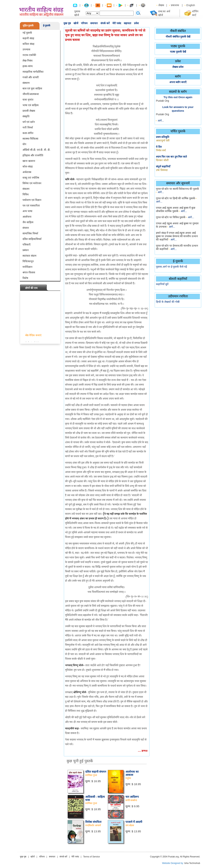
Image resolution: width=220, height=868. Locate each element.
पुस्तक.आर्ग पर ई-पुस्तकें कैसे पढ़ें (172, 267)
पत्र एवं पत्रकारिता (31, 206)
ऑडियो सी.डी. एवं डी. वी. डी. (36, 150)
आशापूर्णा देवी (163, 140)
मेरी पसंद (117, 23)
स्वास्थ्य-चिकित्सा (30, 139)
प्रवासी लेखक (29, 111)
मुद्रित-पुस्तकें (28, 26)
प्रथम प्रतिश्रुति (163, 137)
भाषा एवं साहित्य (31, 105)
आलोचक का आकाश (132, 773)
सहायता (127, 23)
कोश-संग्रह (28, 167)
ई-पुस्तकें (47, 26)
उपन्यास (26, 49)
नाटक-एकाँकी (29, 55)
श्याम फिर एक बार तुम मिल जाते (171, 157)
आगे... (161, 121)
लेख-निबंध (28, 61)
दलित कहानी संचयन (96, 772)
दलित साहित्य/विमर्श (32, 239)
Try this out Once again (178, 97)
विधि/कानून (28, 261)
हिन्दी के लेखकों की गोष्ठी (168, 302)
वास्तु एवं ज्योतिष (31, 178)
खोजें (76, 23)
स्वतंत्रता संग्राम (29, 256)
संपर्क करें (105, 23)
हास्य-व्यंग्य (28, 66)
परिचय (84, 23)
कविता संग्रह (28, 44)
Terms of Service (91, 857)
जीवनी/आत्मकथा (31, 94)
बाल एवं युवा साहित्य (32, 88)
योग (24, 144)
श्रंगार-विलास (29, 272)
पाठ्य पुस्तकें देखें (178, 52)
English (191, 5)
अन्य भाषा (27, 211)
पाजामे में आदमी (134, 822)
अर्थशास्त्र (27, 172)
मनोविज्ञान (27, 267)
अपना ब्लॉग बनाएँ (178, 82)
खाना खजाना (29, 161)
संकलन (26, 189)
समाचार (94, 23)
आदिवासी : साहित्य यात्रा (95, 798)
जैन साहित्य (28, 222)
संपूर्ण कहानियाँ (163, 167)
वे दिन (159, 147)
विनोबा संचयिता (93, 822)
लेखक (161, 5)
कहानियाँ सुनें (162, 284)
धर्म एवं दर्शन (29, 122)
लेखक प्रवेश (178, 67)
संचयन (26, 228)
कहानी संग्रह (28, 38)
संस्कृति (26, 116)
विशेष (25, 278)
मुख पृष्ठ (67, 23)
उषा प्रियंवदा (162, 170)
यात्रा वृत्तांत (28, 100)
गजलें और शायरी (31, 77)
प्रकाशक (175, 5)
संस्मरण (26, 83)
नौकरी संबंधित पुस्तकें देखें (178, 37)
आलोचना (27, 217)
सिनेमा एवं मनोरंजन (32, 183)
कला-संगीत (28, 133)
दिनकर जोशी (162, 160)
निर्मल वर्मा (161, 150)
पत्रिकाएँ (27, 245)
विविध (26, 194)
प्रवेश (136, 23)
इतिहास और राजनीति (33, 155)
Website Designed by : (173, 863)
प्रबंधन (26, 250)
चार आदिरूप (132, 797)
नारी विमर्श (28, 127)
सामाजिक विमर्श (30, 233)
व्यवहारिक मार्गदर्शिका (33, 72)
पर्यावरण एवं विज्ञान (32, 200)
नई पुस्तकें (27, 33)
